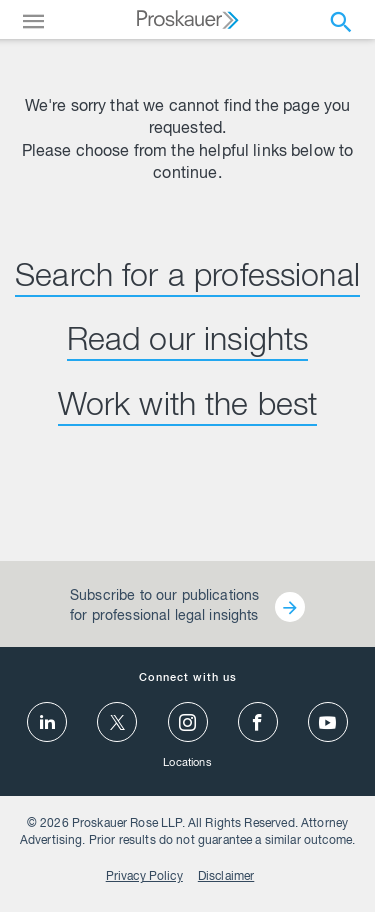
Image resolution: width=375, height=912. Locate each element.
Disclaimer (226, 877)
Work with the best (188, 408)
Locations (187, 763)
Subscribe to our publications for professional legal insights (164, 607)
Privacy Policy (144, 877)
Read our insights (188, 343)
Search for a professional (187, 279)
